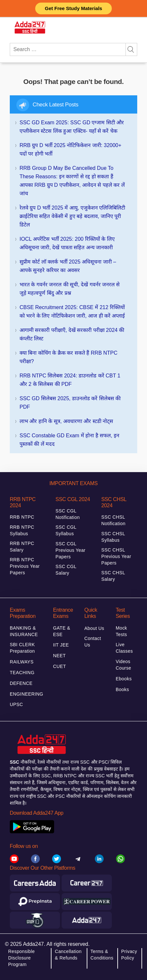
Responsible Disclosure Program (22, 958)
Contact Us (93, 642)
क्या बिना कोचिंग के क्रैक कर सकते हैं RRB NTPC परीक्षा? (68, 357)
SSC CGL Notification (67, 514)
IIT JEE (61, 645)
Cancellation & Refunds (68, 955)
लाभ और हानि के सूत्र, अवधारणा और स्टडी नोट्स (66, 421)
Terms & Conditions (102, 955)
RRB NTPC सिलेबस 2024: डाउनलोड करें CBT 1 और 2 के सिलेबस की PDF (70, 380)
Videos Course (124, 665)
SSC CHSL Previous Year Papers (116, 556)
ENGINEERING (27, 694)
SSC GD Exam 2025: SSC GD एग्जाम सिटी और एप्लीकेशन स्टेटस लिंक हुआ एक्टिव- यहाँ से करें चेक (72, 127)
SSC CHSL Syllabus (113, 537)
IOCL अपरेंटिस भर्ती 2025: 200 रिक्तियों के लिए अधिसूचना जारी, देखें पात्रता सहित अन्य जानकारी (67, 243)
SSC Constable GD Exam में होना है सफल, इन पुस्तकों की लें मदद (69, 440)
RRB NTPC (22, 517)
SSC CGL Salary (66, 570)
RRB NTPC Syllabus (22, 530)
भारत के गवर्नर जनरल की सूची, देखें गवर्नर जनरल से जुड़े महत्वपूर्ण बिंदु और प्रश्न (70, 289)
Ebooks (124, 679)
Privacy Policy (129, 955)
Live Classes (124, 648)
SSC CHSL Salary (113, 576)
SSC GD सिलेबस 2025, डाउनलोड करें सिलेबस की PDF (70, 403)
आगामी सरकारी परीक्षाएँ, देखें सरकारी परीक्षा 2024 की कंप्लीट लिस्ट (72, 334)
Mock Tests (121, 631)
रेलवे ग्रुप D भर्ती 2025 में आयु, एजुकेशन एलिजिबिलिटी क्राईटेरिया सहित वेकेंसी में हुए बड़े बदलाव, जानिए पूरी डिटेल (72, 216)
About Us (94, 628)
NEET (59, 656)
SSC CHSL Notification (113, 520)
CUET (60, 666)
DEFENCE (21, 683)
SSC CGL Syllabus (66, 530)
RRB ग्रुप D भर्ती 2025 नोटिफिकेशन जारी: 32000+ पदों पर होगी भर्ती (70, 150)
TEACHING (22, 673)
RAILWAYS (22, 662)
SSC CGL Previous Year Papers (70, 550)
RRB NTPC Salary (22, 547)
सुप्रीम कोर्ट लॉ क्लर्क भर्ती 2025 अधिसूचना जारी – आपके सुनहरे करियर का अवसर (68, 266)
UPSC (16, 704)
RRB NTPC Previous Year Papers (25, 566)
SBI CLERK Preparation (22, 648)
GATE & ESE (62, 631)
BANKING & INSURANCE (24, 631)
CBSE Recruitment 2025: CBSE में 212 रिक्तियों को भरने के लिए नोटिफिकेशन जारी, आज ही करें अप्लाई (72, 312)
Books (122, 689)
